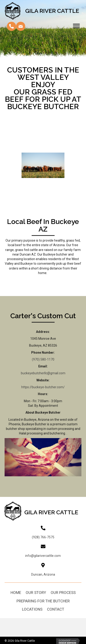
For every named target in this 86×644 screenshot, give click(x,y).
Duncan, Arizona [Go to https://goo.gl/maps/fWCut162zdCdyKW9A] (43, 574)
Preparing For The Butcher (43, 601)
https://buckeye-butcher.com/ (43, 387)
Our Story (36, 593)
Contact (56, 609)
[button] (11, 26)
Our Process (63, 593)
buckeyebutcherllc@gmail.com (43, 373)
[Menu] (76, 26)
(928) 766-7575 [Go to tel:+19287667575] (43, 537)
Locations (32, 609)
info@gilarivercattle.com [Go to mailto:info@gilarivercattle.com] (43, 556)
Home (16, 593)
